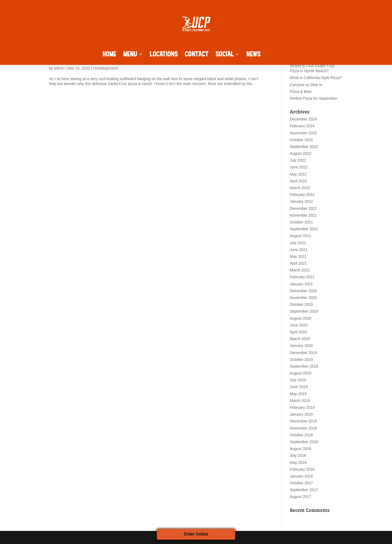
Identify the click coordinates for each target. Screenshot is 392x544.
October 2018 (301, 435)
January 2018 (301, 476)
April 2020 (298, 332)
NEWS (253, 55)
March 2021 (300, 270)
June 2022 (299, 167)
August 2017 (301, 497)
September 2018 (304, 442)
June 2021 (299, 250)
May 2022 (298, 174)
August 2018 (301, 449)
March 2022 (300, 188)
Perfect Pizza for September (314, 98)
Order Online (196, 534)
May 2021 (298, 256)
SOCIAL (225, 55)
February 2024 (302, 126)
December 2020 (304, 291)
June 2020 (299, 325)
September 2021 (304, 229)
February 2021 (302, 277)
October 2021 (301, 222)
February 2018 (302, 469)
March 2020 (300, 339)
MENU (130, 55)
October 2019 (301, 359)
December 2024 (304, 119)
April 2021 (298, 263)
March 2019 (300, 401)
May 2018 (298, 463)
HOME (109, 55)
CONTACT (197, 55)
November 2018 (304, 428)
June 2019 (299, 387)
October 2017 (301, 483)
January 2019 (301, 414)
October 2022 (301, 140)
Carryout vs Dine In (306, 85)
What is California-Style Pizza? (316, 78)
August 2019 (301, 373)
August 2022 (301, 153)
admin (59, 68)
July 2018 (298, 455)
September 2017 (304, 490)
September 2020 (304, 311)
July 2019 (298, 380)
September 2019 (304, 366)
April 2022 (298, 181)
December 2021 (304, 208)
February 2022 (302, 195)
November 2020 (304, 298)
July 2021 (298, 243)
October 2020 (301, 304)
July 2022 (298, 160)
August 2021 (301, 236)
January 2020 (301, 346)
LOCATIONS (164, 55)
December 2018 (304, 421)
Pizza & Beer (301, 92)
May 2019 (298, 394)
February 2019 (302, 407)
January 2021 (301, 284)
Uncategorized (105, 68)
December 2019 (304, 353)
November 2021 (304, 215)
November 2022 (304, 133)
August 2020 (301, 318)
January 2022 (301, 201)
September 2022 (304, 147)
